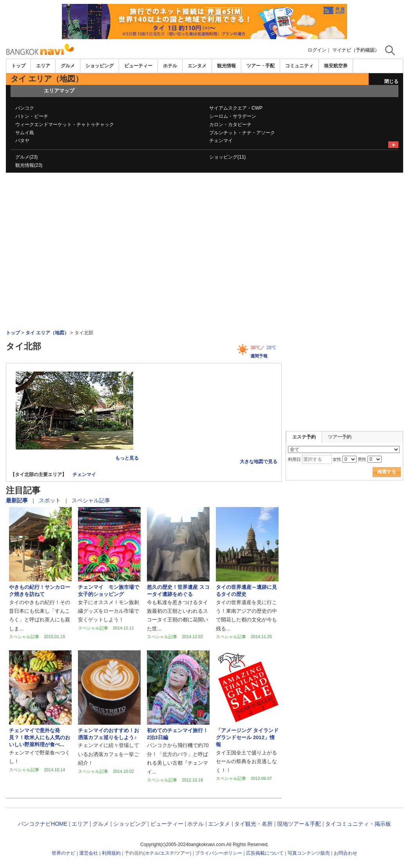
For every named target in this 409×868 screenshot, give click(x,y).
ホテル (170, 66)
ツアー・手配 (261, 66)
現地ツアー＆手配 (299, 824)
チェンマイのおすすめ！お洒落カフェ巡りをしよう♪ (109, 734)
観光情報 (226, 66)
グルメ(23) (26, 157)
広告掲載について (265, 853)
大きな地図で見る (259, 462)
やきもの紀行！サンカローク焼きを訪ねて (40, 591)
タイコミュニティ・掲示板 (358, 824)
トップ (18, 66)
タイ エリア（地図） (47, 333)
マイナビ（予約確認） (356, 50)
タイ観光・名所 (253, 824)
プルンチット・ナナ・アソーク (242, 133)
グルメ (68, 66)
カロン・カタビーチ (230, 125)
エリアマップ (59, 91)
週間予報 (259, 356)
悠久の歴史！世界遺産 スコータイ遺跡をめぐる (178, 591)
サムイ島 (25, 133)
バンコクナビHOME (43, 824)
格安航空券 (336, 66)
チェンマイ (221, 141)
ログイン (317, 50)
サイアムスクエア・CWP (236, 108)
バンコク (25, 108)
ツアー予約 (340, 437)
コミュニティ (299, 66)
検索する (387, 472)
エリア (43, 66)
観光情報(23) (29, 165)
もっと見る (127, 458)
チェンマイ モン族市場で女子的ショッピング (109, 591)
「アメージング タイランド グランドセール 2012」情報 (247, 738)
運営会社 (89, 853)
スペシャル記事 (91, 500)
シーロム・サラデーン (233, 116)
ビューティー (138, 66)
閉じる (391, 81)
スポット (51, 500)
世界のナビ (63, 853)
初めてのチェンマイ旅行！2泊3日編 (177, 734)
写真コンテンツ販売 (309, 853)
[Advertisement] (204, 194)
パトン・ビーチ (32, 116)
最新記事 (18, 500)
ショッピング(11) (227, 157)
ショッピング (100, 66)
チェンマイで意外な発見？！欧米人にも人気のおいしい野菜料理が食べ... (40, 738)
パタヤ (22, 141)
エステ (167, 853)
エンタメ (197, 66)
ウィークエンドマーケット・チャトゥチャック (65, 125)
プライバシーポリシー (219, 853)
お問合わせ (346, 853)
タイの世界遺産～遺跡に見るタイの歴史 (246, 591)
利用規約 (111, 853)
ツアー (183, 853)
